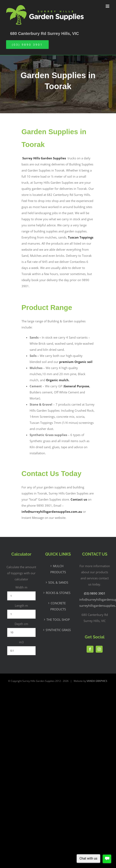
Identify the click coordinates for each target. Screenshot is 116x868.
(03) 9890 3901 (95, 593)
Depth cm (21, 624)
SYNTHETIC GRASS (58, 630)
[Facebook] (90, 649)
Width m (21, 587)
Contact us (79, 499)
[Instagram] (99, 649)
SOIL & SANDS (58, 582)
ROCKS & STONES (58, 593)
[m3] (21, 651)
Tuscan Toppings (81, 237)
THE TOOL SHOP (58, 620)
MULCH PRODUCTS (58, 569)
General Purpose (77, 386)
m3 (21, 642)
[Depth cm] (21, 632)
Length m (21, 606)
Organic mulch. (58, 380)
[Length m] (21, 614)
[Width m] (21, 596)
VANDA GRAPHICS (97, 681)
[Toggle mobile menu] (108, 6)
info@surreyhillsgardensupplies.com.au (52, 512)
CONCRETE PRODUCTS (58, 606)
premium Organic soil (76, 362)
